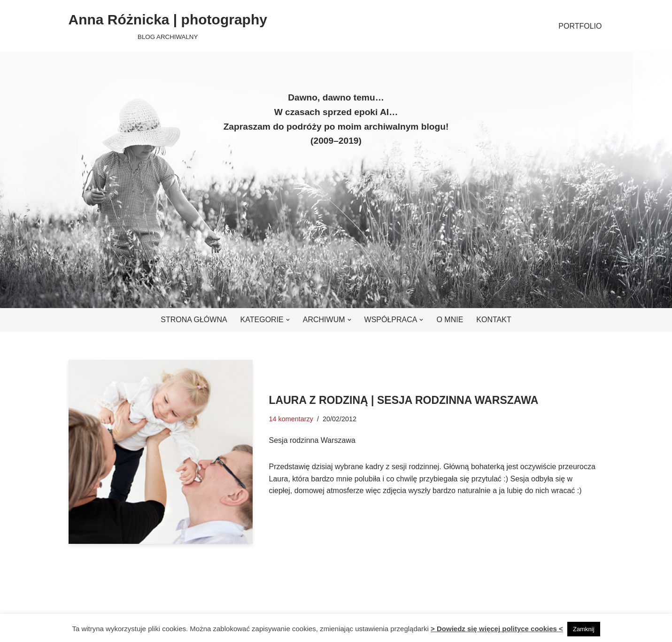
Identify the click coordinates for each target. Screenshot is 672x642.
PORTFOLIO (580, 26)
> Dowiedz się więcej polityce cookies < (497, 629)
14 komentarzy (291, 419)
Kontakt (494, 320)
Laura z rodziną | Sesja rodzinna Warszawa (404, 400)
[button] (288, 320)
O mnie (450, 320)
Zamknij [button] (584, 629)
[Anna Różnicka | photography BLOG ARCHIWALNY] (168, 26)
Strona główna (194, 320)
